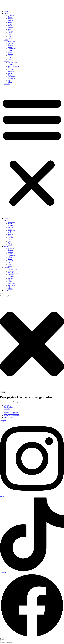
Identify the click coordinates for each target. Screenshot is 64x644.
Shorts (10, 29)
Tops (9, 34)
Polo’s (10, 50)
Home (6, 12)
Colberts (10, 45)
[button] (32, 151)
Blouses (10, 19)
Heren (6, 40)
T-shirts (10, 33)
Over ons (7, 84)
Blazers (10, 17)
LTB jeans (11, 70)
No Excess (11, 71)
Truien (10, 36)
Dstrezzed (11, 64)
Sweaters (11, 31)
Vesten (10, 38)
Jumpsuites (11, 24)
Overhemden (12, 49)
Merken (6, 61)
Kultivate (11, 68)
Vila (9, 80)
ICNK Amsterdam (13, 66)
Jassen (10, 22)
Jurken (10, 26)
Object (10, 75)
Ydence (10, 82)
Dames (6, 13)
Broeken (10, 20)
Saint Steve (11, 77)
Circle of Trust (12, 63)
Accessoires (11, 15)
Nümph (10, 73)
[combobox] (10, 296)
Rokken (10, 27)
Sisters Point (12, 78)
